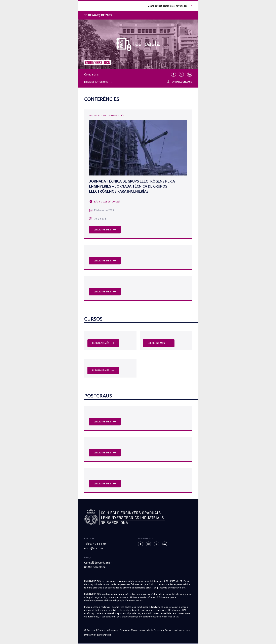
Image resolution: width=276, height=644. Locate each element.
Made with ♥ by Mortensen (97, 635)
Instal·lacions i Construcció (106, 116)
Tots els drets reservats (178, 630)
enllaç (114, 617)
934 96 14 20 (98, 544)
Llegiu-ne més (105, 230)
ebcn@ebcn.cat (94, 548)
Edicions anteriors (98, 82)
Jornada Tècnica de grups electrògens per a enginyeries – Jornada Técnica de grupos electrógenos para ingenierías (132, 186)
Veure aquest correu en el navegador (170, 6)
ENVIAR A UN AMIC (180, 82)
